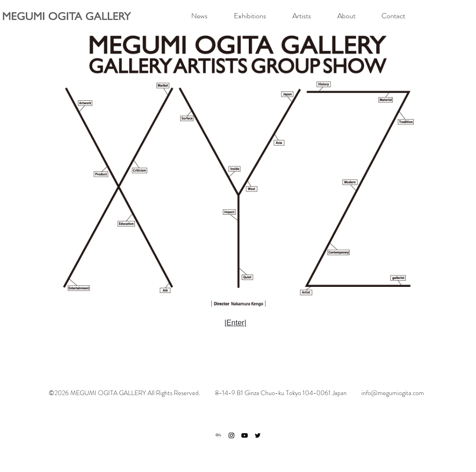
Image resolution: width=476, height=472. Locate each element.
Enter (235, 323)
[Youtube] (245, 435)
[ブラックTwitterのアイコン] (258, 435)
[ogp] (218, 435)
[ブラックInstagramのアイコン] (231, 435)
